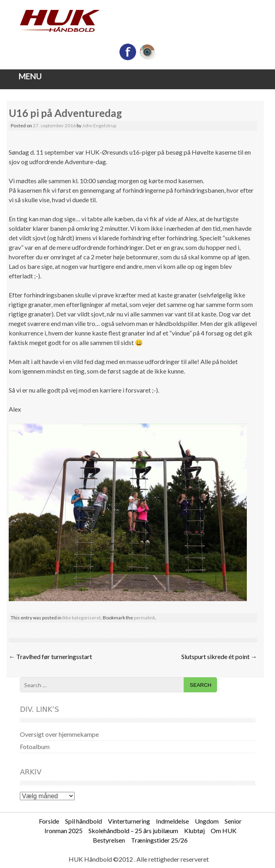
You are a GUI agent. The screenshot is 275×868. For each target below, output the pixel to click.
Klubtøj (194, 831)
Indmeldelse (172, 821)
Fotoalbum (35, 746)
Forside (49, 821)
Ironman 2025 (63, 831)
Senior (233, 821)
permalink (144, 618)
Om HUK (224, 831)
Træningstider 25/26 (159, 840)
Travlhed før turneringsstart (50, 656)
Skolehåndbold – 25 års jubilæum (133, 831)
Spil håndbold (84, 821)
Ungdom (207, 821)
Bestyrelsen (109, 840)
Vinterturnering (129, 821)
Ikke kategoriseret (82, 618)
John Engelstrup (99, 126)
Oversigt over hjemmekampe (59, 734)
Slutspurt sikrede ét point (219, 656)
